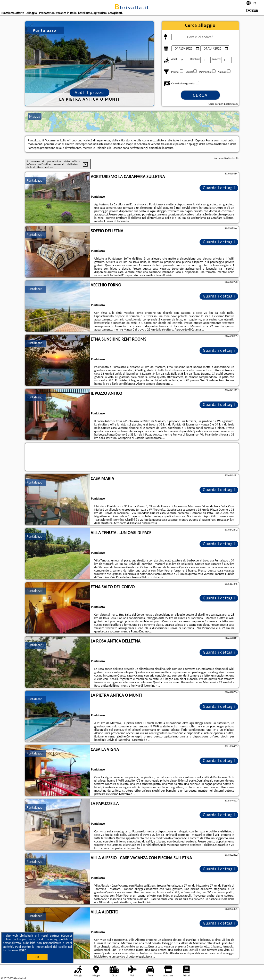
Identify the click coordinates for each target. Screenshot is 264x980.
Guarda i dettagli (219, 188)
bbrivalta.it (132, 7)
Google (67, 936)
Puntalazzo (34, 180)
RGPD (23, 950)
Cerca (200, 95)
